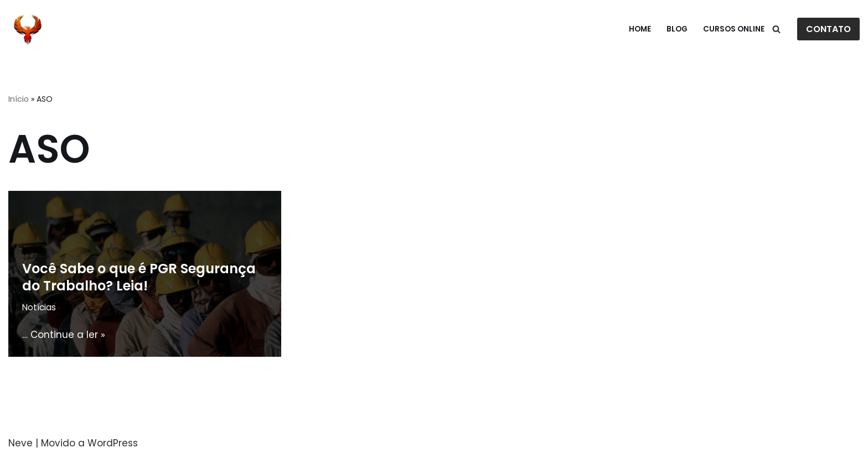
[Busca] (776, 29)
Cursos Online (734, 29)
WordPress (113, 443)
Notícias (39, 307)
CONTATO (828, 29)
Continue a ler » (68, 335)
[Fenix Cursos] (28, 29)
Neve (20, 443)
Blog (677, 29)
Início (19, 99)
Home (640, 29)
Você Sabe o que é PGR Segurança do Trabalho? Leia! (139, 277)
